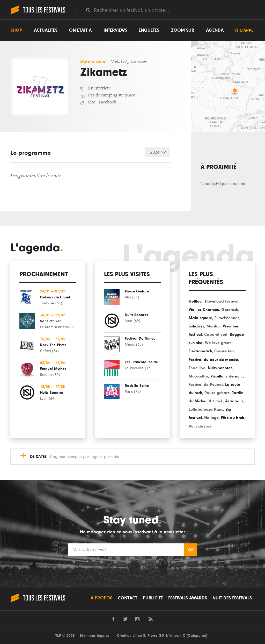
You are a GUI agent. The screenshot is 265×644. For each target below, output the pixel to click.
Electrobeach (200, 351)
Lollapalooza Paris (206, 409)
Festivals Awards (188, 598)
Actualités (46, 30)
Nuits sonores (220, 368)
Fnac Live (197, 368)
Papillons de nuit (227, 376)
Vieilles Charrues (204, 310)
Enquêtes (149, 30)
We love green (218, 343)
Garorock (230, 310)
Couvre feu (224, 351)
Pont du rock (200, 426)
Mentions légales (95, 636)
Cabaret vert (216, 334)
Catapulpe (197, 636)
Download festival (222, 301)
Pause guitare (217, 393)
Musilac (214, 326)
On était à (80, 30)
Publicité (153, 598)
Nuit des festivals (232, 598)
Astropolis (234, 401)
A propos (101, 598)
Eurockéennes (227, 318)
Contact (127, 598)
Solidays (196, 326)
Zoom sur (183, 30)
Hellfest (196, 301)
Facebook (108, 102)
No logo (211, 418)
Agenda (215, 30)
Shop (16, 30)
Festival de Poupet (206, 384)
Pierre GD (156, 636)
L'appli (245, 30)
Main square (200, 318)
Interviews (115, 30)
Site (92, 102)
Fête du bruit (233, 418)
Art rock (216, 401)
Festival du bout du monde (213, 360)
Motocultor (198, 376)
